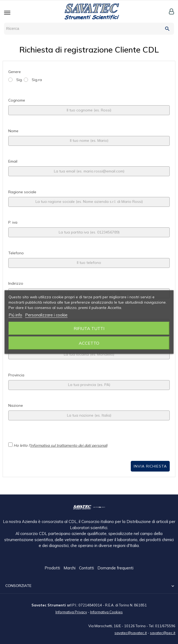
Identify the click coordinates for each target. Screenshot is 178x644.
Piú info (15, 315)
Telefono (16, 253)
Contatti (87, 568)
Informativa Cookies (106, 612)
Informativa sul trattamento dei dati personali (69, 445)
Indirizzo (16, 283)
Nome (13, 131)
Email (13, 161)
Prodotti (53, 568)
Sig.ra (33, 80)
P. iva (13, 222)
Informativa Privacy (71, 612)
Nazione (16, 405)
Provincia (16, 375)
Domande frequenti (115, 568)
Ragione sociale (22, 192)
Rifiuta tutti (89, 328)
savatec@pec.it (163, 633)
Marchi (70, 568)
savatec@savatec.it (131, 633)
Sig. (15, 80)
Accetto (89, 343)
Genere (15, 72)
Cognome (17, 100)
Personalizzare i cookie (46, 315)
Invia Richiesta (150, 466)
